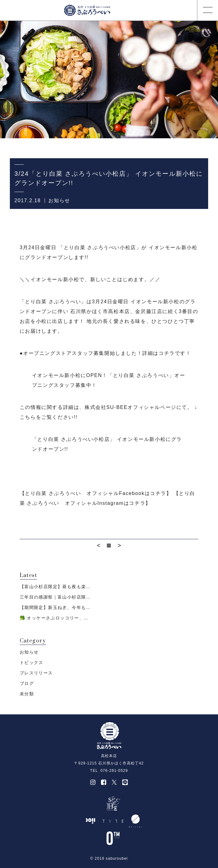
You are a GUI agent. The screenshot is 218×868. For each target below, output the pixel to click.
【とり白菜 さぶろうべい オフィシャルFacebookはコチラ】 (96, 493)
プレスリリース (36, 673)
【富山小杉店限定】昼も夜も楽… (55, 587)
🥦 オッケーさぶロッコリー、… (54, 618)
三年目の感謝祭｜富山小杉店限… (55, 597)
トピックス (32, 662)
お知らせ (59, 200)
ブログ (27, 683)
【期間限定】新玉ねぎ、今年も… (55, 607)
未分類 (27, 694)
